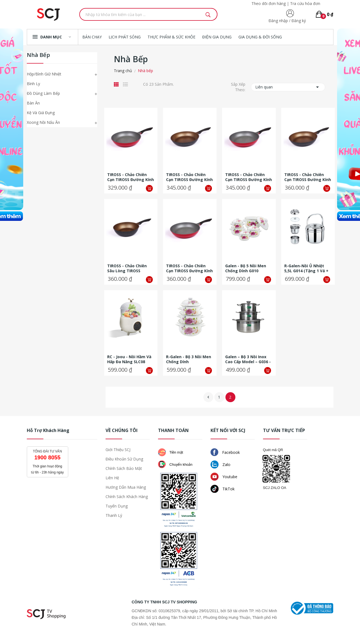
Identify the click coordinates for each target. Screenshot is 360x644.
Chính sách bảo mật (124, 468)
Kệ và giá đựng (41, 113)
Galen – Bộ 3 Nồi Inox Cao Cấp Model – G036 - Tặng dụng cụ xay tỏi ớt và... (248, 359)
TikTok (223, 489)
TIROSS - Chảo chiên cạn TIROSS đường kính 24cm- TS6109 (131, 177)
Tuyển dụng (117, 506)
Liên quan (288, 87)
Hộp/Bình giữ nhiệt (44, 74)
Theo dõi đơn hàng (269, 3)
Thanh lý (114, 515)
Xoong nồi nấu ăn (43, 122)
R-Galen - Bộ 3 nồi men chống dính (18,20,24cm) (189, 359)
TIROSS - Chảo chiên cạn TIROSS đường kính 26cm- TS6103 (189, 177)
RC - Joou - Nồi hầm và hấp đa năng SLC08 (129, 359)
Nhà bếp (38, 55)
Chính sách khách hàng (127, 497)
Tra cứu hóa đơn (305, 3)
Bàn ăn (33, 103)
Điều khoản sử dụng (124, 459)
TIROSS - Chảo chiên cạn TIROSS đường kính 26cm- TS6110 (249, 177)
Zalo (220, 464)
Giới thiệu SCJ (118, 450)
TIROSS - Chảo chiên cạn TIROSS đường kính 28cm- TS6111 (189, 268)
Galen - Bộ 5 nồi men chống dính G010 (246, 268)
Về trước (208, 397)
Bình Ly (33, 84)
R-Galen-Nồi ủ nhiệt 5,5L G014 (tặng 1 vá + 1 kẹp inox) (306, 268)
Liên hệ (112, 478)
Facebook (225, 452)
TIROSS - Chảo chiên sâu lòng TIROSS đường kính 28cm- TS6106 (127, 268)
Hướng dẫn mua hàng (126, 487)
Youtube (224, 477)
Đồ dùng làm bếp (43, 93)
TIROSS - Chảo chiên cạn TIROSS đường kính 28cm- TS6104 (308, 177)
